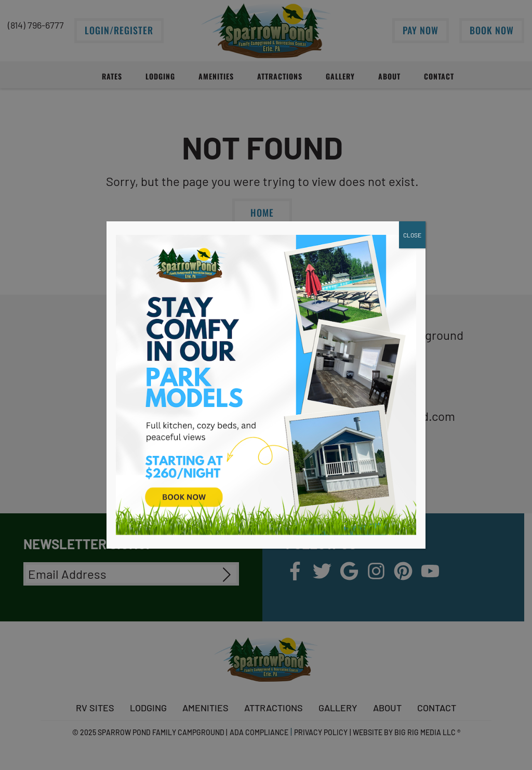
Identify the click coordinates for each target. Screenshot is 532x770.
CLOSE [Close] (412, 235)
